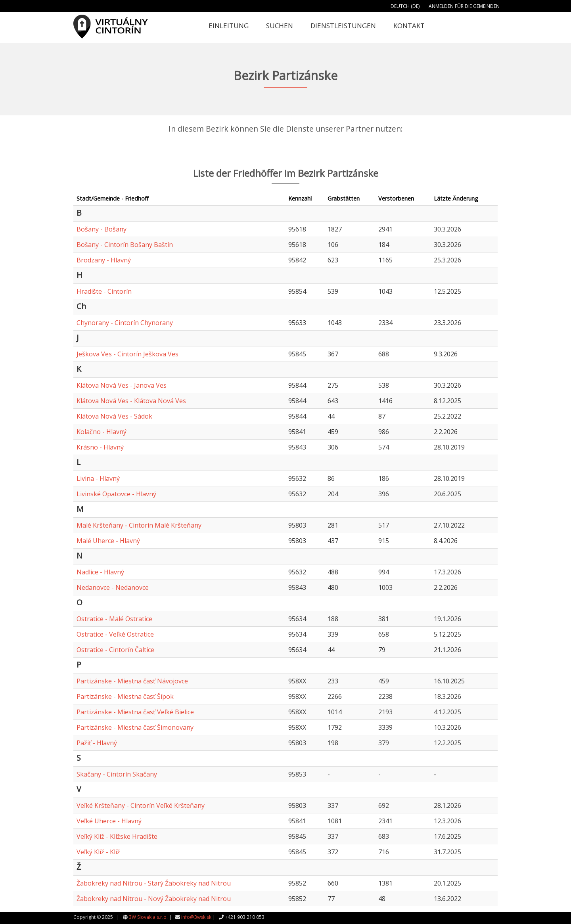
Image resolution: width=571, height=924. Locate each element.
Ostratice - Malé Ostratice (114, 619)
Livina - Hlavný (98, 478)
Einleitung (229, 26)
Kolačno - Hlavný (102, 432)
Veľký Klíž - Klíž (98, 852)
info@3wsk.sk (196, 917)
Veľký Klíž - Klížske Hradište (117, 836)
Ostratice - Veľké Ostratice (115, 634)
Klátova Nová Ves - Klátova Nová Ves (131, 401)
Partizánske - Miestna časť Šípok (125, 696)
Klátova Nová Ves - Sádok (114, 416)
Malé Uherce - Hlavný (108, 541)
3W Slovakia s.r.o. (148, 917)
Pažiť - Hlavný (97, 743)
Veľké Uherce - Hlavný (109, 821)
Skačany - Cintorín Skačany (117, 774)
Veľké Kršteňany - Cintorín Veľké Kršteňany (141, 805)
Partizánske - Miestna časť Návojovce (132, 681)
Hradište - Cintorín (104, 291)
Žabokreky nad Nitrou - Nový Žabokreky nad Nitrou (154, 899)
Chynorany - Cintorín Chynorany (125, 323)
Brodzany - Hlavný (104, 260)
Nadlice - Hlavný (100, 572)
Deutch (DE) (405, 6)
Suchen (280, 26)
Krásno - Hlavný (100, 447)
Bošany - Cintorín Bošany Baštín (125, 245)
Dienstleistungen (343, 26)
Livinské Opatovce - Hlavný (116, 494)
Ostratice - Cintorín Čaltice (115, 650)
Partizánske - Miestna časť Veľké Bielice (135, 712)
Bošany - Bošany (102, 229)
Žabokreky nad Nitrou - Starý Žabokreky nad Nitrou (154, 883)
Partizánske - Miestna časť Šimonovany (135, 727)
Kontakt (409, 26)
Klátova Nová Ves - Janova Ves (122, 385)
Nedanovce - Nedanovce (113, 587)
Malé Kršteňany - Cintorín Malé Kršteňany (139, 525)
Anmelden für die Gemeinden (464, 6)
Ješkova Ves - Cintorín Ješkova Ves (127, 354)
